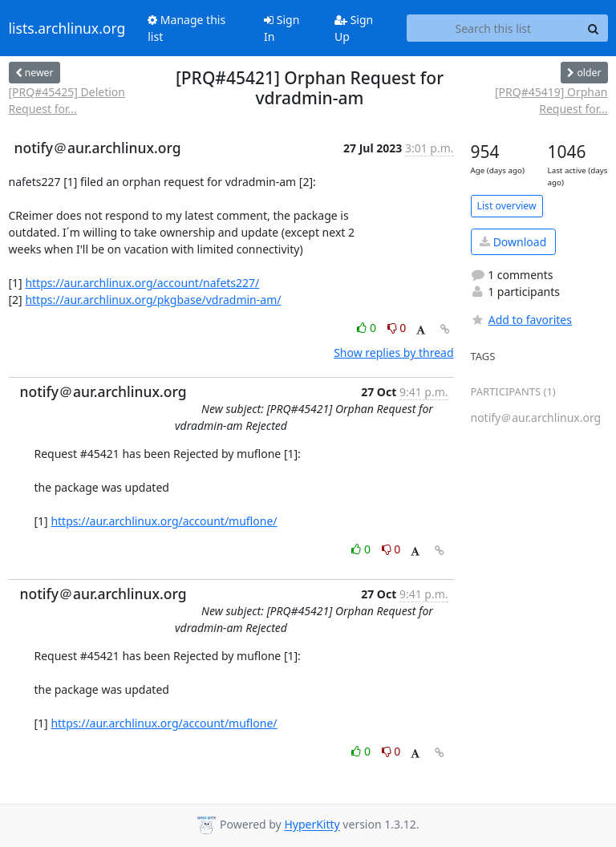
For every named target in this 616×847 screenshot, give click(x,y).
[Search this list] (493, 28)
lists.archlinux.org (67, 28)
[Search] (594, 28)
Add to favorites (521, 320)
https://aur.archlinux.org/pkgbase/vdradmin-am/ (153, 300)
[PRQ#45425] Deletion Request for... (67, 100)
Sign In (282, 28)
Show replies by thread (393, 353)
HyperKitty (312, 825)
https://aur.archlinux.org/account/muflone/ (164, 521)
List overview (507, 206)
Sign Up (354, 28)
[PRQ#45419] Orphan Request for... (551, 100)
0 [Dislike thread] (397, 328)
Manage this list (186, 28)
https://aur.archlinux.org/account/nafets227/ (142, 283)
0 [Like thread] (368, 328)
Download (513, 242)
